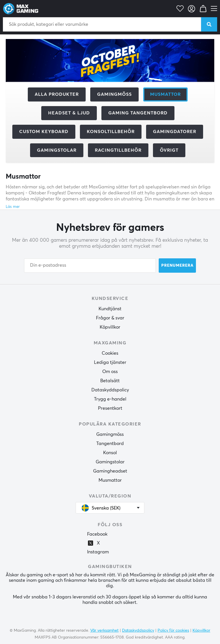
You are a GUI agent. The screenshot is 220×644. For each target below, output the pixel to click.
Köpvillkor (110, 327)
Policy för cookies (173, 631)
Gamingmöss (114, 94)
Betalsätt (110, 381)
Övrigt (169, 150)
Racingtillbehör (118, 150)
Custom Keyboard (44, 132)
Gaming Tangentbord (138, 113)
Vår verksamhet (104, 631)
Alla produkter (57, 94)
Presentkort (110, 408)
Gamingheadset (110, 471)
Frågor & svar (110, 318)
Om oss (110, 372)
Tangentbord (110, 444)
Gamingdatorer (175, 132)
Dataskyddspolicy (110, 390)
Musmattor (110, 480)
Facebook (97, 534)
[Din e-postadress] (90, 266)
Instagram (98, 552)
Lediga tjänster (110, 362)
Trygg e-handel (110, 399)
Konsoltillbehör (111, 132)
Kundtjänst (110, 309)
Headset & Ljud (69, 113)
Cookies (110, 353)
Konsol (110, 453)
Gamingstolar (57, 150)
